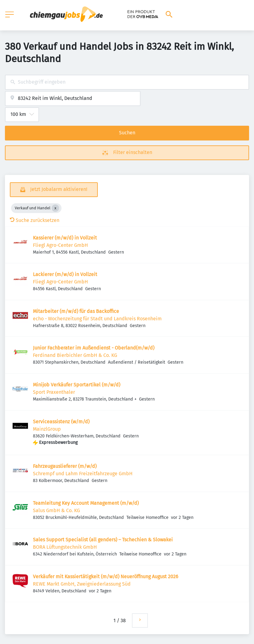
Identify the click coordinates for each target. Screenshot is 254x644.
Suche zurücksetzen (35, 220)
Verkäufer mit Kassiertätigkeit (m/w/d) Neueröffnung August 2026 (106, 577)
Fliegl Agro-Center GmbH (60, 245)
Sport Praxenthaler (54, 392)
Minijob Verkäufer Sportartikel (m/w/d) (77, 385)
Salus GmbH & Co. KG (56, 510)
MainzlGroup (47, 429)
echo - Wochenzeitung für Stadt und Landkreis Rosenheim (97, 319)
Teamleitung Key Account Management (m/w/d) (86, 503)
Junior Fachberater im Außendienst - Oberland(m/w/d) (94, 348)
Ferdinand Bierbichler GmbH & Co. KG (75, 355)
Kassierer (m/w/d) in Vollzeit (65, 238)
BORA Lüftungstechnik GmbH (65, 547)
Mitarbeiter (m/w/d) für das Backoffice (76, 311)
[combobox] (127, 82)
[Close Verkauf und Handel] (55, 208)
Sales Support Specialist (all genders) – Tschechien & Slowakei (103, 540)
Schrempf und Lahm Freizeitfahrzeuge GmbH (83, 474)
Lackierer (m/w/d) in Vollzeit (65, 274)
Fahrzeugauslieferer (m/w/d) (65, 466)
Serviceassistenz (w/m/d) (61, 422)
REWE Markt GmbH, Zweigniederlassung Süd (82, 584)
